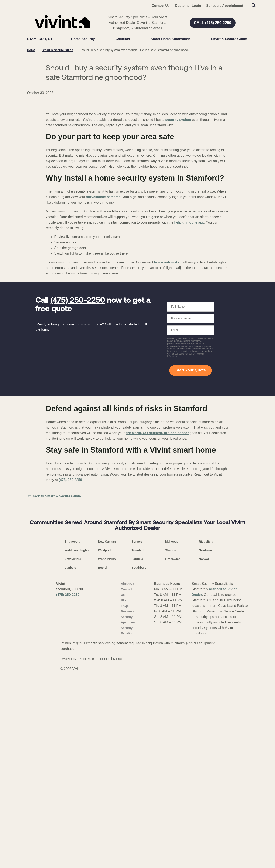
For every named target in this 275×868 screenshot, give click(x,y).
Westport (104, 738)
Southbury (139, 755)
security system (178, 218)
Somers (137, 729)
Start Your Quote (190, 468)
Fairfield (137, 747)
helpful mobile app (189, 320)
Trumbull (138, 738)
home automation (168, 360)
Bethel (103, 755)
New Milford (73, 747)
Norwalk (204, 747)
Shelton (171, 738)
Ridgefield (206, 729)
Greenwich (173, 747)
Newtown (205, 738)
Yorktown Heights (77, 738)
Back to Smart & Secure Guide (54, 594)
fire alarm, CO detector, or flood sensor (157, 531)
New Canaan (107, 729)
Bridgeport (72, 729)
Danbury (70, 755)
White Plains (107, 747)
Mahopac (172, 729)
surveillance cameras (103, 295)
